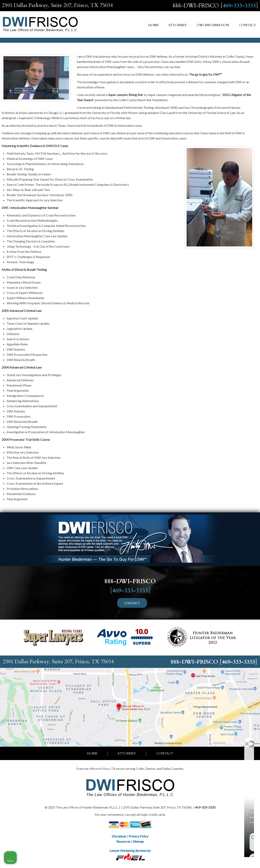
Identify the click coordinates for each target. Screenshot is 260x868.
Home (153, 25)
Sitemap (138, 841)
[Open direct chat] (238, 740)
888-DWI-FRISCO (196, 6)
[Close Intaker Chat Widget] (247, 740)
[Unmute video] (189, 740)
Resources (123, 841)
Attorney (178, 25)
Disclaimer (119, 836)
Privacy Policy (138, 836)
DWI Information (213, 25)
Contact (248, 25)
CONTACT (132, 603)
